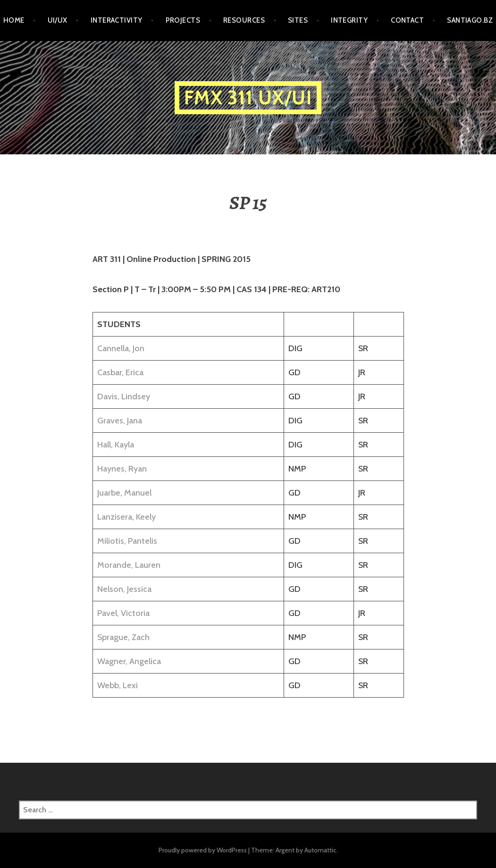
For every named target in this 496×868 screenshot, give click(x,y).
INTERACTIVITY (117, 20)
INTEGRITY (349, 20)
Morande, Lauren (129, 565)
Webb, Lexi (118, 685)
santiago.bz (470, 20)
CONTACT (407, 20)
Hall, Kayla (116, 445)
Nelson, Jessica (124, 589)
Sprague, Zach (123, 637)
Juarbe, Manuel (124, 493)
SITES (298, 20)
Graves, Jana (120, 421)
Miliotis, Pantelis (127, 541)
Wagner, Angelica (129, 661)
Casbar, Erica (120, 372)
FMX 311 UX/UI (248, 97)
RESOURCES (244, 20)
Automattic (320, 850)
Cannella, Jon (121, 348)
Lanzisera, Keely (126, 517)
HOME (14, 20)
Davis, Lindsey (124, 396)
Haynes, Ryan (122, 469)
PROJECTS (183, 20)
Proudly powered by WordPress (203, 850)
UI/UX (58, 20)
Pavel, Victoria (123, 613)
